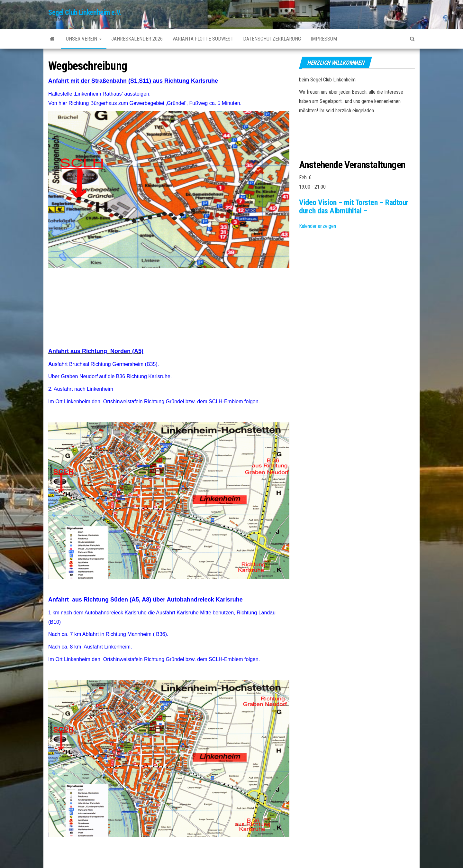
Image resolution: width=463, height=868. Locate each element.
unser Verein (84, 39)
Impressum (324, 39)
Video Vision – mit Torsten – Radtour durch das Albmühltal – (354, 207)
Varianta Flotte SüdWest (203, 39)
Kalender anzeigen (318, 226)
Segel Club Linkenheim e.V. (85, 12)
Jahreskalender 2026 (137, 39)
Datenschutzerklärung (272, 39)
